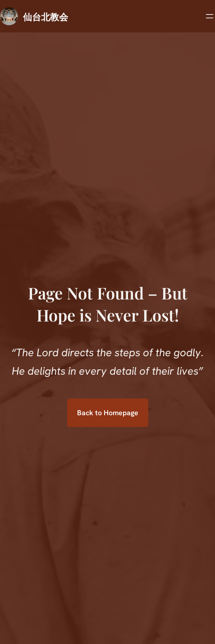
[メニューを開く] (210, 16)
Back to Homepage (108, 413)
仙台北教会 (46, 16)
